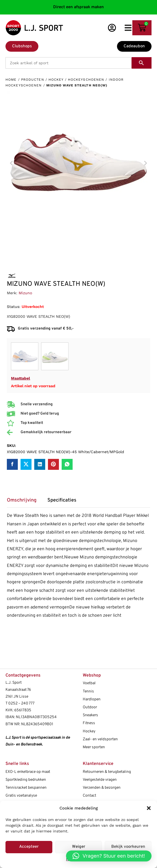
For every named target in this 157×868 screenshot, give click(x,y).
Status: (14, 307)
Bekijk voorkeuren (128, 847)
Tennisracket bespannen (26, 788)
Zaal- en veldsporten (100, 739)
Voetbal (89, 683)
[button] (149, 808)
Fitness (89, 723)
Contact (89, 796)
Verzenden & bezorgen (102, 788)
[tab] (24, 502)
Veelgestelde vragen (100, 780)
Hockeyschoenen (86, 80)
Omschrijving (22, 500)
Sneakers (90, 715)
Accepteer (29, 847)
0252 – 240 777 (21, 704)
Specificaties (62, 500)
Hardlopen (92, 699)
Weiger (79, 847)
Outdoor (90, 707)
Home (11, 80)
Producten (33, 80)
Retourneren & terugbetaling (107, 772)
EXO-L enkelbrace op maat (28, 772)
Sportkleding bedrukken (26, 780)
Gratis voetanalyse (21, 796)
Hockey (56, 80)
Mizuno (25, 293)
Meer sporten (94, 747)
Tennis (88, 691)
